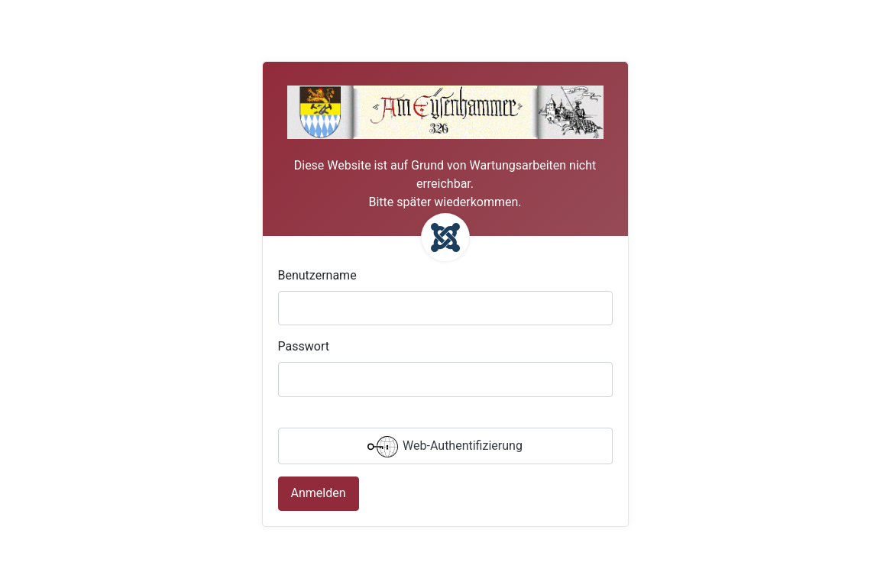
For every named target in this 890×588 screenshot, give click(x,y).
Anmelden (319, 493)
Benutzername (317, 275)
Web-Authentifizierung (445, 447)
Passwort (304, 346)
